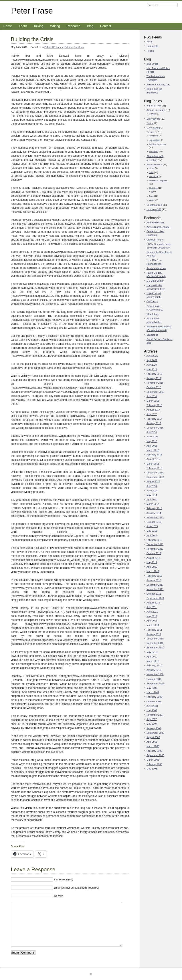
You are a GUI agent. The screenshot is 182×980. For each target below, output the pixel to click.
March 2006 (153, 746)
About (23, 26)
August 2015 (153, 459)
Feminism (154, 136)
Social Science (154, 164)
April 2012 (152, 567)
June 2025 (152, 356)
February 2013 (154, 540)
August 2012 (153, 558)
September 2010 (155, 647)
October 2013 (154, 522)
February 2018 (154, 405)
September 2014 (155, 477)
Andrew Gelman (155, 222)
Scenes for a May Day (158, 84)
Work (151, 200)
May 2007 (152, 724)
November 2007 (155, 715)
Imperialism (154, 140)
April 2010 (152, 657)
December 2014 (155, 473)
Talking (39, 26)
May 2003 (152, 769)
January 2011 (154, 634)
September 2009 (155, 683)
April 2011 (152, 621)
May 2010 (152, 652)
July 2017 (152, 414)
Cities (152, 168)
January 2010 (154, 670)
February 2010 (154, 665)
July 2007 (152, 719)
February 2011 (154, 630)
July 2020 (152, 365)
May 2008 (152, 710)
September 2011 (155, 598)
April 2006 (152, 742)
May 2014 (152, 495)
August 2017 (153, 410)
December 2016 (155, 428)
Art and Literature (156, 110)
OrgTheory (152, 301)
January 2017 (154, 423)
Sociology (154, 176)
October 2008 (154, 701)
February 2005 (154, 764)
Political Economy (54, 47)
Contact (106, 26)
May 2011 (152, 616)
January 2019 (154, 378)
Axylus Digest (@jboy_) (159, 227)
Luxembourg (153, 128)
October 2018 (154, 387)
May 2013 (152, 531)
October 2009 (154, 679)
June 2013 (152, 526)
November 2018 (155, 383)
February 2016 (154, 455)
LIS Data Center (155, 281)
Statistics (153, 188)
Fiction (150, 123)
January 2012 (154, 580)
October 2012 (154, 553)
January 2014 (154, 513)
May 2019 (152, 369)
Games (152, 114)
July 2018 (152, 396)
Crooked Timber (155, 240)
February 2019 (154, 374)
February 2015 (154, 468)
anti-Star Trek (154, 106)
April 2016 (152, 446)
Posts (149, 42)
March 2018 (153, 401)
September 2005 (155, 755)
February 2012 (154, 576)
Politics (68, 47)
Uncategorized (154, 205)
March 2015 (153, 464)
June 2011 (152, 612)
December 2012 (155, 544)
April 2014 (152, 499)
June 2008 (152, 706)
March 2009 (153, 692)
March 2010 (153, 661)
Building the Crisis (32, 39)
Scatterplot (152, 335)
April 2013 (152, 535)
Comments (152, 46)
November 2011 (155, 589)
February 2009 (154, 697)
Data (151, 172)
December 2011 (155, 585)
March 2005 (153, 760)
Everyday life (153, 119)
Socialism (79, 47)
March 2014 (153, 504)
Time (151, 196)
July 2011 (152, 607)
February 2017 (154, 419)
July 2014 (152, 486)
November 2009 (155, 674)
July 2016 (152, 432)
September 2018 (155, 392)
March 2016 (153, 450)
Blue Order (152, 64)
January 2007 (154, 728)
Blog (90, 26)
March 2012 (153, 571)
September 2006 (155, 733)
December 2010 (155, 639)
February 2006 (154, 751)
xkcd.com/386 (154, 209)
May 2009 (152, 688)
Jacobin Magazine (156, 268)
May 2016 (152, 441)
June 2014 (152, 491)
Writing (55, 26)
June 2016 (152, 437)
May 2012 (152, 562)
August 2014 (153, 481)
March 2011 (153, 625)
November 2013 (155, 517)
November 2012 (155, 549)
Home (8, 26)
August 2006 (153, 737)
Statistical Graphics (158, 181)
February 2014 (154, 508)
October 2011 (154, 594)
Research (73, 26)
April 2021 (152, 360)
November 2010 (155, 643)
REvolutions (153, 314)
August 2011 (153, 603)
